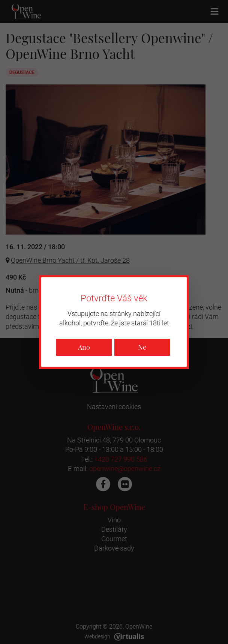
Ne (142, 347)
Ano (84, 347)
